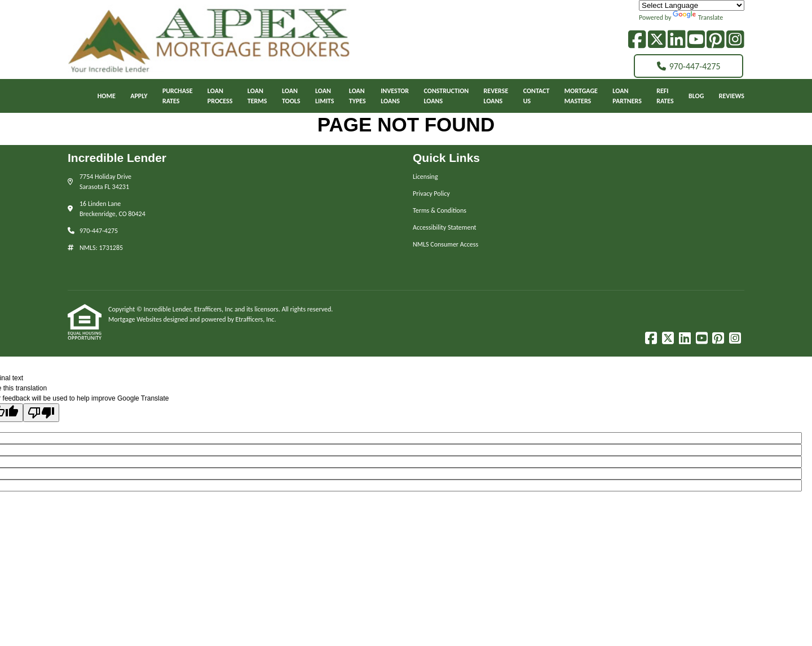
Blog (696, 96)
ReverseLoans (496, 96)
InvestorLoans (395, 96)
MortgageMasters (581, 96)
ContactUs (537, 96)
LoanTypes (358, 96)
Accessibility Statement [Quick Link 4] (445, 227)
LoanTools (291, 96)
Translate (698, 17)
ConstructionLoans (447, 96)
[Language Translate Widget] (692, 5)
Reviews (732, 96)
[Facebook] (637, 39)
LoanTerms (257, 96)
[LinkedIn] (677, 39)
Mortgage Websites (136, 319)
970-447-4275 (689, 66)
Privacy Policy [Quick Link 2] (431, 194)
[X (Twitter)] (657, 39)
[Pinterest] (716, 39)
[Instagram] (735, 39)
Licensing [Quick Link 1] (425, 177)
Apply (139, 96)
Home (107, 96)
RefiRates (665, 96)
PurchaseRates (178, 96)
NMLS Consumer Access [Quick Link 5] (445, 244)
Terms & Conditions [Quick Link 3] (440, 210)
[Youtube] (696, 39)
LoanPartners (627, 96)
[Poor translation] (41, 413)
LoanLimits (325, 96)
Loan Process (220, 96)
